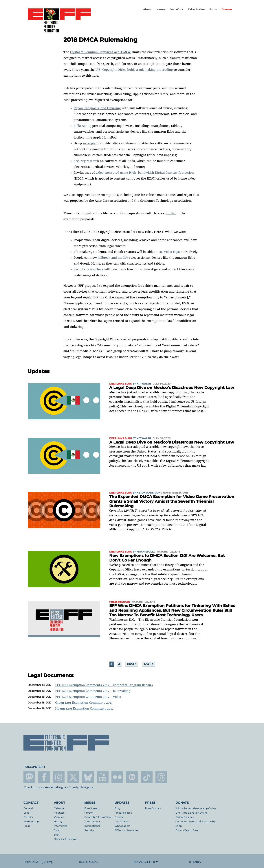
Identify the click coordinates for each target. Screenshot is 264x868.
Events (119, 817)
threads (161, 777)
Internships (61, 826)
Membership (31, 822)
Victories (59, 817)
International (92, 826)
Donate (227, 9)
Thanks (195, 862)
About (147, 9)
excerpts (89, 143)
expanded (149, 569)
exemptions (172, 569)
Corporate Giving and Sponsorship (196, 822)
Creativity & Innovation (98, 817)
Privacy (89, 813)
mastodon (29, 777)
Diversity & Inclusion (66, 839)
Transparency (92, 822)
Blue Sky (88, 777)
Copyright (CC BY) (38, 862)
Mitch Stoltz (146, 552)
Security (28, 817)
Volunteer (60, 813)
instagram (59, 777)
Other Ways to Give (187, 830)
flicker (117, 777)
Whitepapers (122, 826)
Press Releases (123, 813)
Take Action (196, 9)
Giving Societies (185, 817)
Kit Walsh (144, 384)
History (58, 822)
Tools (213, 9)
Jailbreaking (82, 126)
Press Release (120, 602)
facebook (44, 777)
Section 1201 (176, 525)
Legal (27, 813)
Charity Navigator (81, 787)
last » (149, 664)
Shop (179, 826)
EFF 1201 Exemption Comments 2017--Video (88, 697)
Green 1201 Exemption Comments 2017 (84, 703)
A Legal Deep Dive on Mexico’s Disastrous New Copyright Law (172, 388)
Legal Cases (122, 822)
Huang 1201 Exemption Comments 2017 (84, 708)
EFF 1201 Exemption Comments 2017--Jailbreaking (93, 691)
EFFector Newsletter (127, 830)
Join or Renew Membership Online (196, 808)
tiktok (147, 777)
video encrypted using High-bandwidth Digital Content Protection (145, 173)
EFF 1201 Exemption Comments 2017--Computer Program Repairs (104, 685)
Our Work (177, 9)
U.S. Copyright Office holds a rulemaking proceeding (134, 70)
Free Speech (92, 808)
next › (131, 664)
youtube (103, 777)
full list (171, 213)
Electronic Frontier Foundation (59, 21)
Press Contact (153, 808)
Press (27, 826)
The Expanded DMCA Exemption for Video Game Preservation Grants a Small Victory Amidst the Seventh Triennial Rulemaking (172, 501)
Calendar (59, 808)
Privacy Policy (146, 862)
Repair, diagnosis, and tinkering (97, 108)
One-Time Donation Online (191, 813)
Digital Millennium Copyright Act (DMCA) (101, 52)
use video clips (169, 252)
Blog (117, 808)
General (28, 808)
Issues (161, 9)
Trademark (88, 862)
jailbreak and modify (113, 258)
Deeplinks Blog (121, 384)
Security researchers (89, 269)
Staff (57, 835)
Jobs (57, 830)
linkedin (132, 777)
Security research (86, 161)
